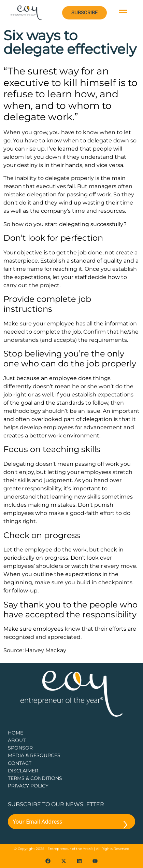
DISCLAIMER (23, 771)
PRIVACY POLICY (28, 786)
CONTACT (20, 763)
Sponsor (20, 748)
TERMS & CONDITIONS (35, 778)
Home (16, 733)
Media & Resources (34, 755)
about (17, 740)
